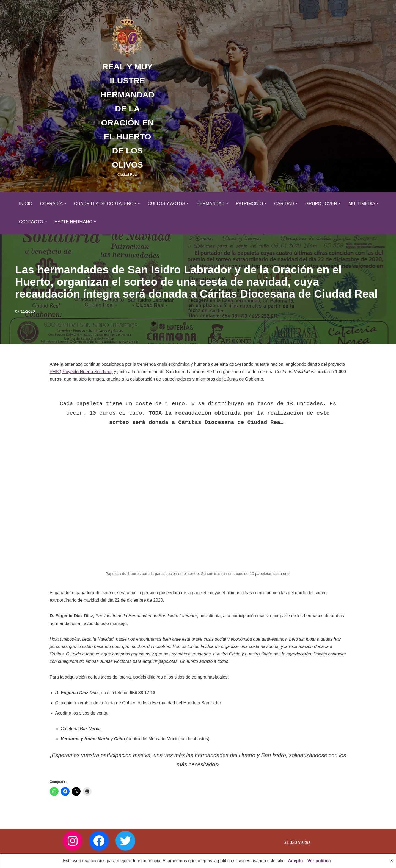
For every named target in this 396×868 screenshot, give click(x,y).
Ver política (319, 861)
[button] (65, 203)
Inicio (26, 204)
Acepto (295, 861)
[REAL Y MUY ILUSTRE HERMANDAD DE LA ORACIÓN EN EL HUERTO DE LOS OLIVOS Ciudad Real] (127, 96)
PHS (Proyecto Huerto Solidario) (81, 372)
